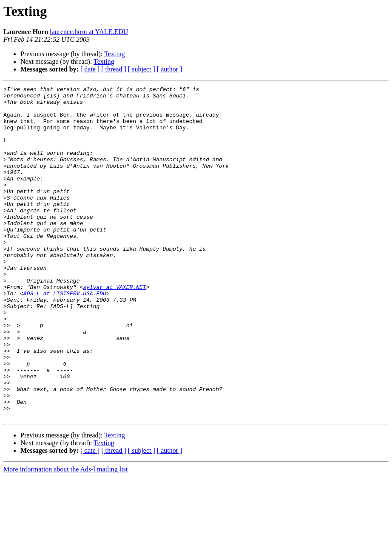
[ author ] (170, 69)
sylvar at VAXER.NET (114, 328)
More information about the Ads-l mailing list (65, 536)
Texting (115, 54)
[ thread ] (114, 69)
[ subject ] (142, 69)
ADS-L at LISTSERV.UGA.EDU (65, 335)
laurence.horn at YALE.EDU (89, 32)
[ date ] (90, 69)
